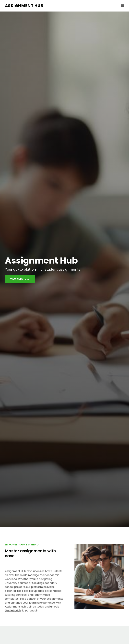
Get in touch (13, 612)
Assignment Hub (24, 6)
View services (20, 279)
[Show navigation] (122, 6)
